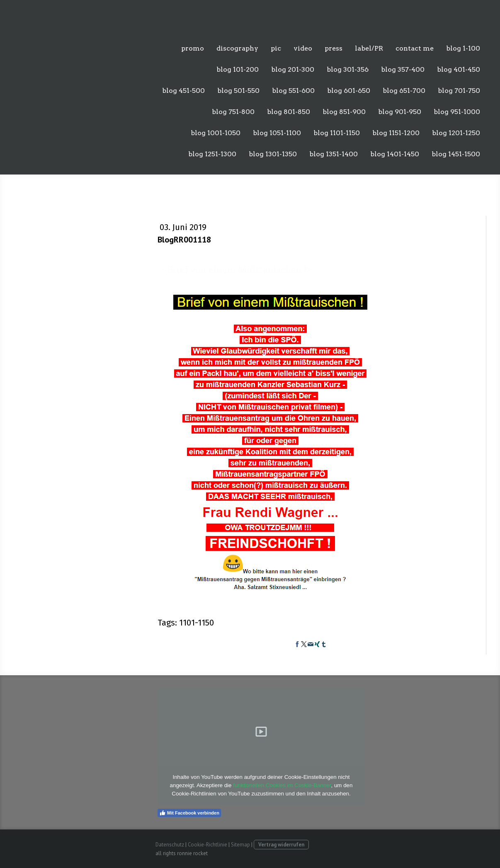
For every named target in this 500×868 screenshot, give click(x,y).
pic (276, 48)
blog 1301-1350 (273, 154)
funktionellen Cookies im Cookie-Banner (282, 785)
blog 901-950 (400, 112)
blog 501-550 (238, 91)
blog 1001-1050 (216, 133)
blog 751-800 (233, 112)
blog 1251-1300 (212, 154)
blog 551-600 (293, 91)
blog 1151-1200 (396, 133)
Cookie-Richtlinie (208, 845)
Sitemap (240, 845)
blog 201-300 (293, 69)
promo (193, 48)
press (334, 48)
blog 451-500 (183, 91)
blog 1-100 (463, 48)
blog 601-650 (349, 91)
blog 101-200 (238, 69)
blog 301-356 (348, 69)
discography (237, 48)
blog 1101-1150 (337, 133)
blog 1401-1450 (395, 154)
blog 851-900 (344, 112)
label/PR (369, 48)
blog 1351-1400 (334, 154)
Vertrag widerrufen (281, 845)
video (303, 48)
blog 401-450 (459, 69)
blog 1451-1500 (456, 154)
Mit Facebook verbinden (189, 813)
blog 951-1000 (457, 112)
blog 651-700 (404, 91)
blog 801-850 (289, 112)
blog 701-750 (459, 91)
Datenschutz (170, 845)
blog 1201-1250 (456, 133)
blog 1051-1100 (277, 133)
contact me (415, 48)
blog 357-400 (403, 69)
